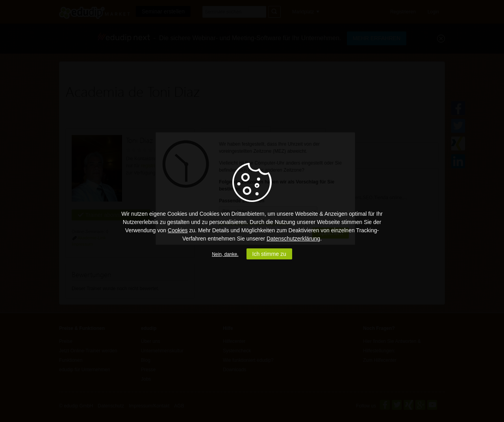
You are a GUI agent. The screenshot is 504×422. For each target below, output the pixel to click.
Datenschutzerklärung (293, 239)
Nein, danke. (225, 254)
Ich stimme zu (269, 254)
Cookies (178, 230)
